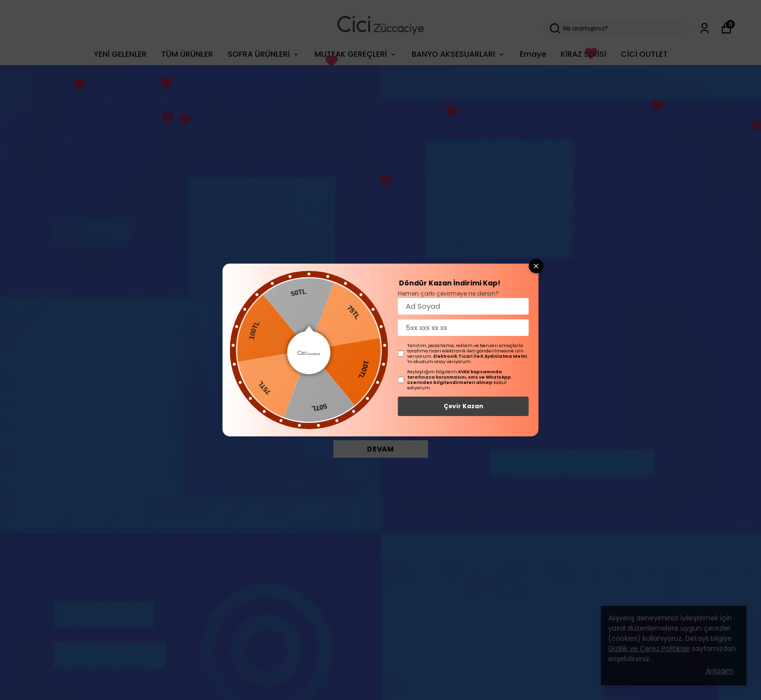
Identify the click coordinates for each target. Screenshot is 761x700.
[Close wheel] (536, 266)
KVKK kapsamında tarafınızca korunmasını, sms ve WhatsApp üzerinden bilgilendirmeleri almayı (459, 377)
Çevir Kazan (463, 406)
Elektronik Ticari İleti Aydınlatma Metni (480, 356)
